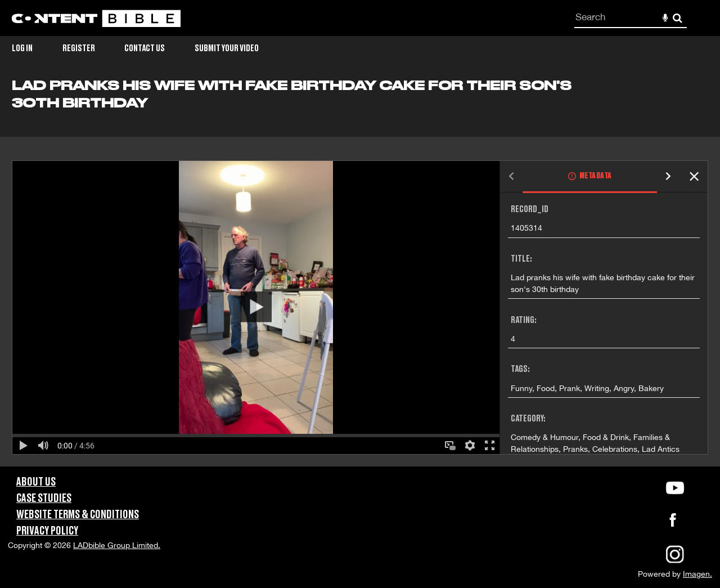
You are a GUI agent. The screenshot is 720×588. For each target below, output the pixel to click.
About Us (36, 482)
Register (79, 48)
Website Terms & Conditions (78, 515)
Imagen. (697, 574)
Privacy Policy (47, 531)
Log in (22, 48)
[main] (360, 272)
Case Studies (44, 499)
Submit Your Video (227, 48)
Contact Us (145, 48)
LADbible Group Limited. (117, 545)
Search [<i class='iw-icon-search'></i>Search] (678, 18)
